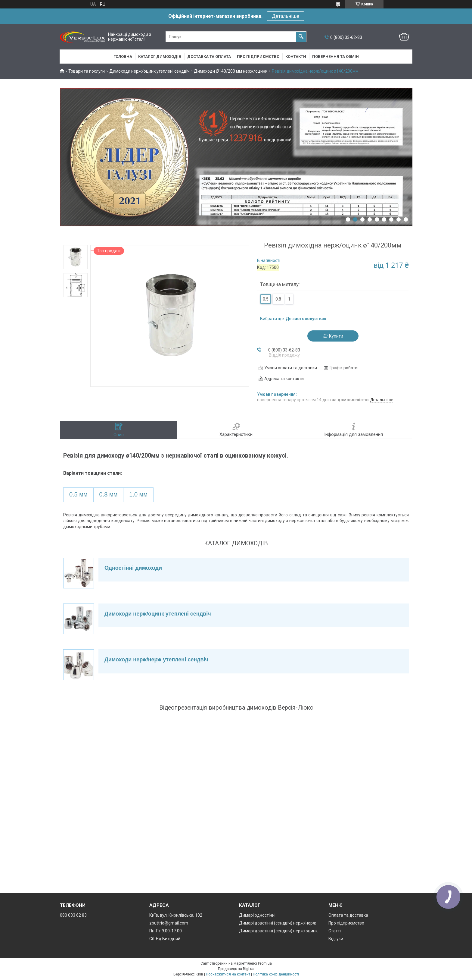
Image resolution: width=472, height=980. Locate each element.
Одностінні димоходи (133, 568)
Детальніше (286, 16)
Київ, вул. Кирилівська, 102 (176, 915)
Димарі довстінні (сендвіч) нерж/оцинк (278, 931)
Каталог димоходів (160, 57)
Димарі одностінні (257, 915)
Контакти (296, 57)
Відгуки (336, 939)
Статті (335, 931)
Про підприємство (258, 57)
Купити (336, 336)
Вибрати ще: (293, 319)
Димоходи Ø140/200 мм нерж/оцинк (231, 71)
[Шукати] (301, 37)
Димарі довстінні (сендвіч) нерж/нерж (278, 923)
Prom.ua (265, 963)
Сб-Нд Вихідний (165, 939)
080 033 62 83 (73, 915)
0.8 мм (109, 494)
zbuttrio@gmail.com (169, 923)
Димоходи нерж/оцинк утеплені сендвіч (149, 71)
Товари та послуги (87, 71)
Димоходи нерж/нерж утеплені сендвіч (156, 660)
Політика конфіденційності (276, 974)
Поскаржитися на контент (228, 974)
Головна (123, 57)
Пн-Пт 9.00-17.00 (166, 931)
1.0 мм (138, 494)
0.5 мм (78, 494)
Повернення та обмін (335, 57)
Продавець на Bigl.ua (236, 969)
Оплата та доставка (348, 915)
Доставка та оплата (209, 57)
